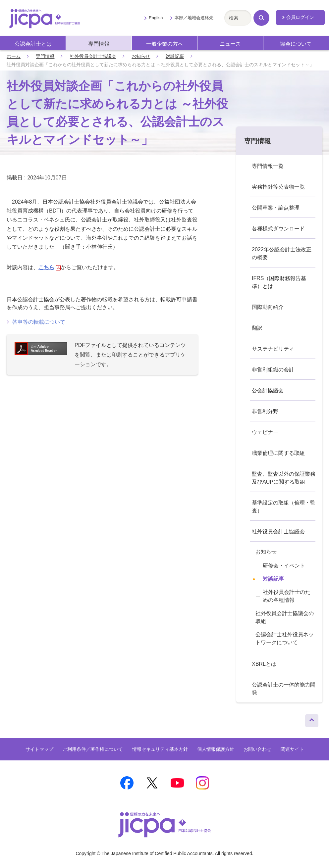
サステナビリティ (273, 349)
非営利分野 (265, 411)
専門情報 (99, 44)
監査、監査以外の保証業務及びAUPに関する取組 (284, 478)
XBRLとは (264, 664)
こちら (50, 267)
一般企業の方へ (165, 44)
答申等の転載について (39, 322)
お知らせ (141, 56)
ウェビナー (265, 432)
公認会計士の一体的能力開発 (284, 689)
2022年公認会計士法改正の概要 (282, 253)
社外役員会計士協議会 (93, 56)
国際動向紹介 (268, 307)
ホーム (14, 56)
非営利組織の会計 (273, 370)
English (156, 18)
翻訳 (257, 328)
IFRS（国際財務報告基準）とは (279, 282)
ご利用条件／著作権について (93, 749)
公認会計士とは (33, 44)
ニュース (230, 44)
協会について (296, 44)
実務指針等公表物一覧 (278, 187)
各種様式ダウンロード (278, 229)
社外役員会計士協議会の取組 (285, 617)
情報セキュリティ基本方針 (160, 749)
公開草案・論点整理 (276, 208)
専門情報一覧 (268, 166)
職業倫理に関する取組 (278, 453)
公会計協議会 (268, 390)
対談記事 (175, 56)
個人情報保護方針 (216, 749)
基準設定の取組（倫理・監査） (284, 507)
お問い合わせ (257, 749)
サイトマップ (39, 749)
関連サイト (292, 749)
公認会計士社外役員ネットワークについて (285, 638)
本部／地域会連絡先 (194, 18)
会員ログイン (300, 17)
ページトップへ (312, 719)
